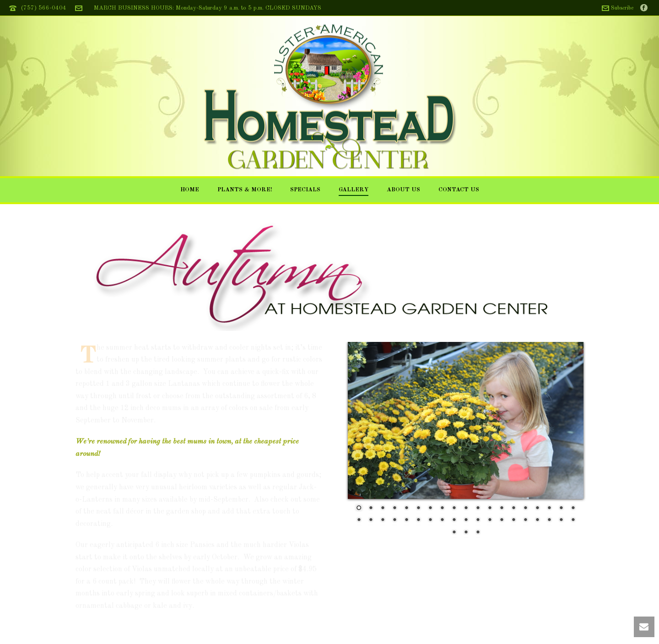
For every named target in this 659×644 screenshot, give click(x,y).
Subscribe (618, 8)
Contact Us (459, 190)
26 (430, 520)
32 (502, 520)
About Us (403, 190)
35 (537, 520)
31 (490, 520)
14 (513, 509)
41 (478, 533)
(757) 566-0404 (44, 8)
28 (454, 520)
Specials (305, 190)
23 (394, 520)
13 (502, 509)
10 (466, 509)
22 (383, 520)
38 (573, 520)
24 (406, 520)
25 (418, 520)
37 (561, 520)
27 (442, 520)
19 (573, 509)
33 (513, 520)
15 (525, 509)
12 (490, 509)
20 (359, 520)
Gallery (354, 190)
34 (525, 520)
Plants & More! (245, 190)
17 (549, 509)
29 (466, 520)
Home (190, 190)
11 (478, 509)
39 (454, 533)
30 (478, 520)
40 (466, 533)
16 (537, 509)
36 (549, 520)
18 (561, 509)
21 (371, 520)
